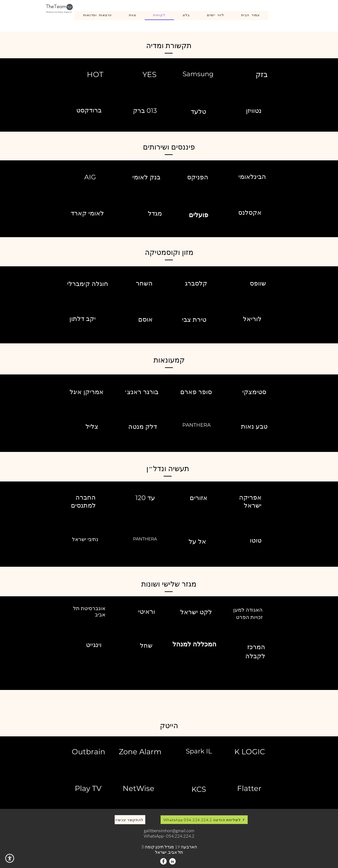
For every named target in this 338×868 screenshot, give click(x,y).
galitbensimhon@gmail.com (169, 831)
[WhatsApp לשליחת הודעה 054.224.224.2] (204, 820)
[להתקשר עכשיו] (130, 820)
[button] (10, 858)
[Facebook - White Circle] (163, 861)
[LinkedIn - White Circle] (172, 861)
